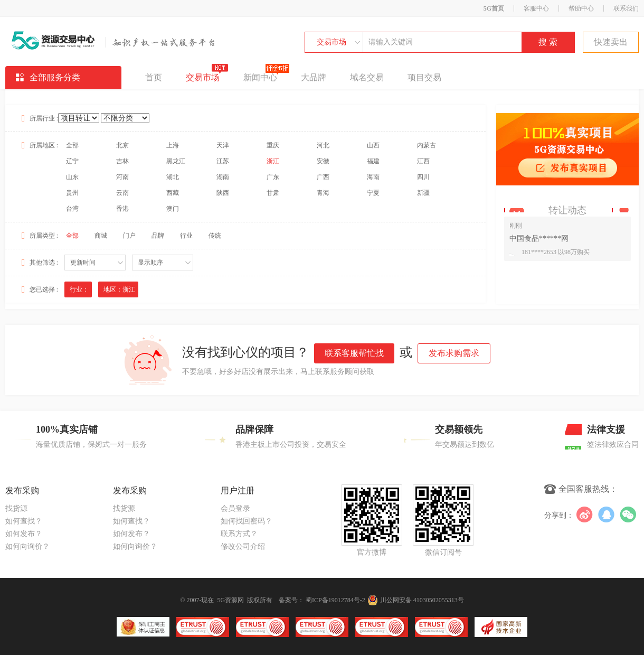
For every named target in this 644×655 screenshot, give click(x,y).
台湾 (72, 209)
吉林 (122, 161)
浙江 (273, 161)
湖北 (173, 177)
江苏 (223, 161)
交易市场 (332, 42)
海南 (373, 177)
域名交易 (367, 77)
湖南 (223, 177)
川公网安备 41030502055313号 (416, 600)
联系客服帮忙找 (354, 353)
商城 (101, 236)
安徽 (323, 161)
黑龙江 (176, 161)
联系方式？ (239, 534)
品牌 (158, 236)
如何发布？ (24, 534)
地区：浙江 (119, 289)
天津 (223, 145)
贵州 (72, 193)
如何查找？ (24, 521)
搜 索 (548, 42)
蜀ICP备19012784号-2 (335, 600)
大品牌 (314, 77)
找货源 (16, 508)
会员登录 (235, 508)
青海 (323, 193)
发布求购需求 (454, 353)
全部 (72, 145)
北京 (122, 145)
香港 (122, 209)
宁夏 (373, 193)
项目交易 (424, 77)
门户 (129, 236)
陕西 (223, 193)
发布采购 (22, 490)
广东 (273, 177)
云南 (122, 193)
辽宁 (72, 161)
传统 (215, 236)
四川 (423, 177)
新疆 (423, 193)
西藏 (173, 193)
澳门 (173, 209)
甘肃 (273, 193)
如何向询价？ (27, 546)
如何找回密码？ (247, 521)
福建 (373, 161)
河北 (323, 145)
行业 (186, 236)
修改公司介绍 (243, 546)
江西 (423, 161)
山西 (373, 145)
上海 (173, 145)
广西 (323, 177)
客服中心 (536, 8)
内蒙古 (427, 145)
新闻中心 (260, 74)
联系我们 (626, 8)
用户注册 (238, 490)
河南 (122, 177)
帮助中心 (581, 8)
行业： (79, 289)
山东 (72, 177)
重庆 (273, 145)
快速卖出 (611, 42)
